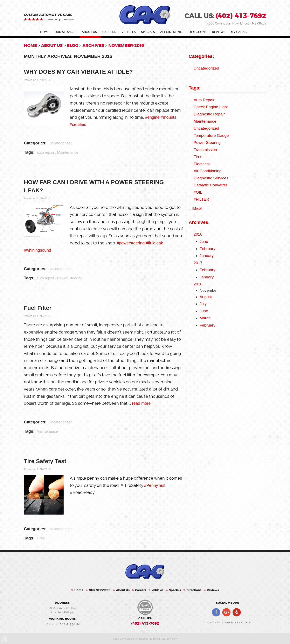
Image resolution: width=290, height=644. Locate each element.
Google (226, 612)
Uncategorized (61, 143)
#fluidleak (154, 243)
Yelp (237, 612)
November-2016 (126, 45)
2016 (198, 284)
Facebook (216, 612)
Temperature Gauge (211, 135)
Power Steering (70, 278)
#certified (78, 124)
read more (141, 403)
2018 (198, 234)
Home (45, 32)
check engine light (211, 107)
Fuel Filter (38, 308)
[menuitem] (46, 33)
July (203, 304)
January (207, 256)
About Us (89, 32)
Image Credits (212, 622)
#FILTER (201, 199)
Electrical (202, 164)
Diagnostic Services (211, 178)
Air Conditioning (208, 171)
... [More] (195, 209)
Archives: (199, 222)
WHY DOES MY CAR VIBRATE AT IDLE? (78, 72)
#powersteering (131, 243)
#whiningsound (37, 250)
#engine (152, 117)
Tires (41, 538)
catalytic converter (210, 185)
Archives (93, 45)
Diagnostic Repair (209, 114)
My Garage (240, 32)
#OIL (198, 192)
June (204, 241)
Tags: (195, 88)
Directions (198, 32)
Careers (109, 32)
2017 (198, 263)
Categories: (201, 56)
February (208, 249)
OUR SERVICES (65, 32)
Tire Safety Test (45, 461)
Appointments (172, 32)
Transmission (205, 150)
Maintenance (68, 152)
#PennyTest (155, 485)
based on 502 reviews (61, 19)
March (205, 318)
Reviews (219, 32)
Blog (72, 45)
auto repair (46, 152)
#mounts (168, 117)
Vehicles (129, 32)
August (206, 297)
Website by (237, 622)
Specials (148, 32)
